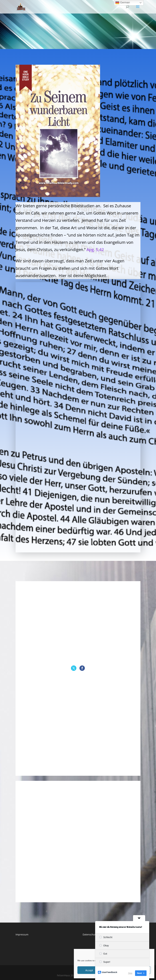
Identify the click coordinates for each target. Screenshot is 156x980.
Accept (89, 970)
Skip (130, 973)
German (123, 3)
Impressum (22, 934)
